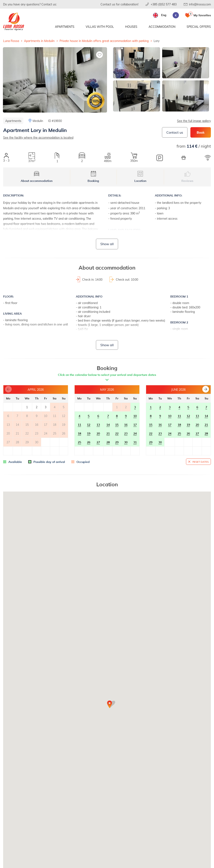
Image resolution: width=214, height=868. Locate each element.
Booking (93, 177)
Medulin (38, 121)
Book (201, 132)
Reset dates (201, 462)
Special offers (199, 27)
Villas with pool (100, 27)
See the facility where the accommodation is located (38, 137)
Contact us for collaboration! (119, 4)
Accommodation (162, 27)
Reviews (187, 177)
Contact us (175, 132)
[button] (206, 389)
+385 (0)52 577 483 (164, 4)
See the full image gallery (194, 121)
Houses (131, 27)
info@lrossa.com (200, 4)
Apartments (65, 27)
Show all (107, 244)
